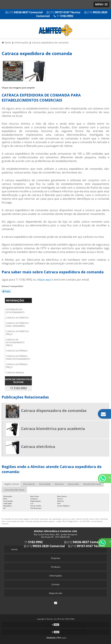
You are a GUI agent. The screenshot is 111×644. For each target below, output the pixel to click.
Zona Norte (29, 484)
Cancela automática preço (17, 333)
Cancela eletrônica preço (17, 366)
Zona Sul (59, 484)
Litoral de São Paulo (14, 490)
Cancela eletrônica (17, 351)
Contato (55, 584)
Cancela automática (17, 318)
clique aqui (44, 280)
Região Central (12, 484)
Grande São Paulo (92, 484)
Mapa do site (55, 593)
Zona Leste (73, 484)
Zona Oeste (45, 484)
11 (64, 16)
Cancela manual (15, 373)
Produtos (56, 567)
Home (14, 549)
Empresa (56, 558)
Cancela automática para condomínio (17, 325)
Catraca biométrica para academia (53, 428)
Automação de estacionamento (15, 311)
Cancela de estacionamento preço (15, 342)
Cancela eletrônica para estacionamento (18, 358)
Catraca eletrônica (38, 446)
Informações (15, 300)
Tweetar (6, 291)
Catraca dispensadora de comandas (54, 410)
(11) (24, 12)
